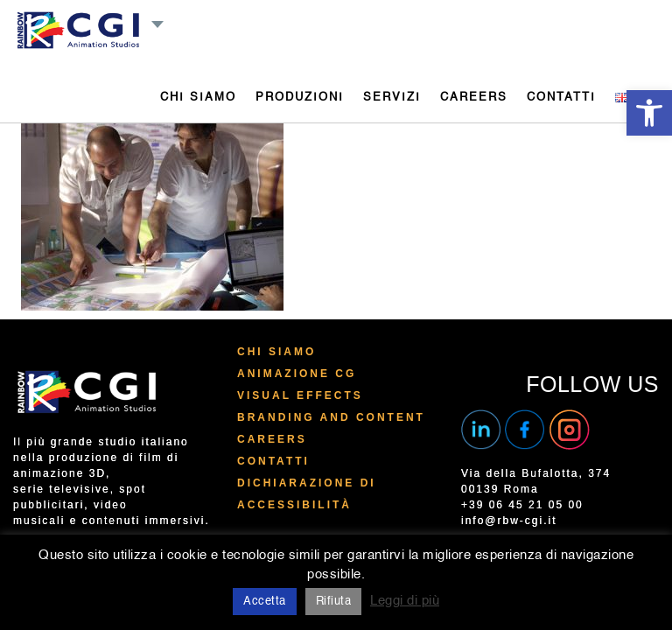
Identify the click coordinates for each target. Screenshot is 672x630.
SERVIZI (392, 98)
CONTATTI (561, 98)
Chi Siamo (276, 352)
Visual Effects (300, 395)
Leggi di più (405, 601)
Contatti (273, 461)
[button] (649, 113)
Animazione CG (297, 374)
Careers (272, 439)
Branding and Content (331, 417)
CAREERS (474, 98)
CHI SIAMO (198, 98)
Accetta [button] (265, 602)
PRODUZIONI (300, 98)
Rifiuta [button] (334, 602)
